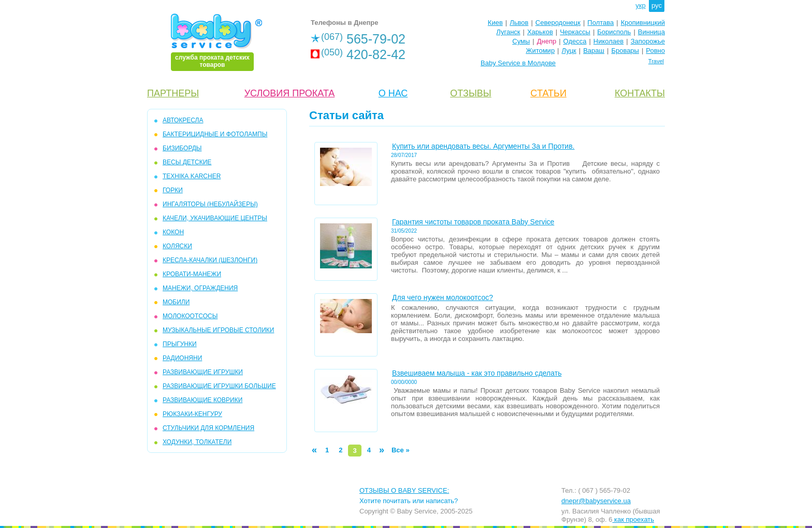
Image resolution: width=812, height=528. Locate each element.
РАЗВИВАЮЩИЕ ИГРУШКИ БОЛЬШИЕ (219, 386)
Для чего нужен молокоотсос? (443, 297)
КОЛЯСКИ (177, 246)
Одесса (575, 41)
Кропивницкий (643, 23)
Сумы (521, 41)
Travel (656, 61)
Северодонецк (558, 23)
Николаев (608, 41)
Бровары (625, 51)
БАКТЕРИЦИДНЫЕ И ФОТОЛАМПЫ (215, 134)
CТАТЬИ (548, 93)
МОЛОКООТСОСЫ (190, 316)
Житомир (540, 51)
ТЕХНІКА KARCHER (192, 176)
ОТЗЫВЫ (471, 93)
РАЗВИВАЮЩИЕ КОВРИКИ (202, 400)
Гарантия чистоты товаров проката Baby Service (473, 222)
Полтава (600, 23)
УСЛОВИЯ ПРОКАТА (290, 93)
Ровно (655, 51)
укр (640, 5)
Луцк (569, 51)
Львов (519, 23)
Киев (495, 23)
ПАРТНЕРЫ (173, 93)
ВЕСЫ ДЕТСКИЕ (187, 162)
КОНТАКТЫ (640, 93)
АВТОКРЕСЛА (183, 120)
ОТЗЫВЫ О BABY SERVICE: (404, 490)
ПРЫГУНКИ (180, 344)
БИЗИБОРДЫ (182, 148)
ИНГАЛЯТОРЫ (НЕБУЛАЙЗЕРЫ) (210, 204)
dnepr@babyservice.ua (596, 501)
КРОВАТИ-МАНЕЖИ (192, 274)
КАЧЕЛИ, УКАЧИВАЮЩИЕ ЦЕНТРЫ (215, 218)
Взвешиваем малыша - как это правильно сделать (477, 373)
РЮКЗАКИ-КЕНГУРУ (192, 414)
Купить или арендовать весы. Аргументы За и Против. (483, 146)
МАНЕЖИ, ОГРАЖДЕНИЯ (200, 288)
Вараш (594, 51)
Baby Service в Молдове (518, 63)
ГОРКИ (173, 190)
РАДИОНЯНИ (182, 358)
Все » (401, 450)
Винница (651, 32)
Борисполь (614, 32)
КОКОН (173, 232)
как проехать (633, 519)
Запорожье (648, 41)
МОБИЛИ (176, 302)
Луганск (508, 32)
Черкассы (575, 32)
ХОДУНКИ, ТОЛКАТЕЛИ (197, 442)
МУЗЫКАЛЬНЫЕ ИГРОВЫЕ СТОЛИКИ (218, 330)
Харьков (540, 32)
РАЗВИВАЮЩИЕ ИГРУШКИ (203, 372)
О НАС (393, 93)
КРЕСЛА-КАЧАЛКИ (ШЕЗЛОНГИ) (210, 260)
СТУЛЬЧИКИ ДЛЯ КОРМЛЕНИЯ (208, 428)
